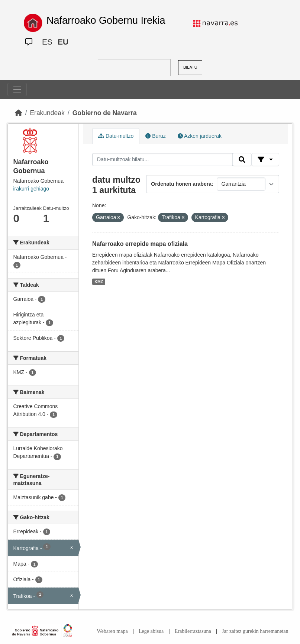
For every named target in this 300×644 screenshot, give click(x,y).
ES (47, 42)
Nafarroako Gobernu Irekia (106, 20)
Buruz (155, 136)
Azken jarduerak (200, 136)
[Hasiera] (19, 113)
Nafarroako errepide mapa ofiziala (140, 244)
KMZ (99, 282)
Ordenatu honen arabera (181, 184)
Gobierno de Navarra (105, 113)
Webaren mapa (112, 631)
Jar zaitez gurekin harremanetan (255, 631)
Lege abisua (151, 631)
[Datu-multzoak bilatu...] (162, 160)
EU (63, 42)
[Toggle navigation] (17, 90)
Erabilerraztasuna (193, 631)
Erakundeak (47, 113)
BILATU (190, 67)
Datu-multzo (116, 136)
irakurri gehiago (31, 189)
